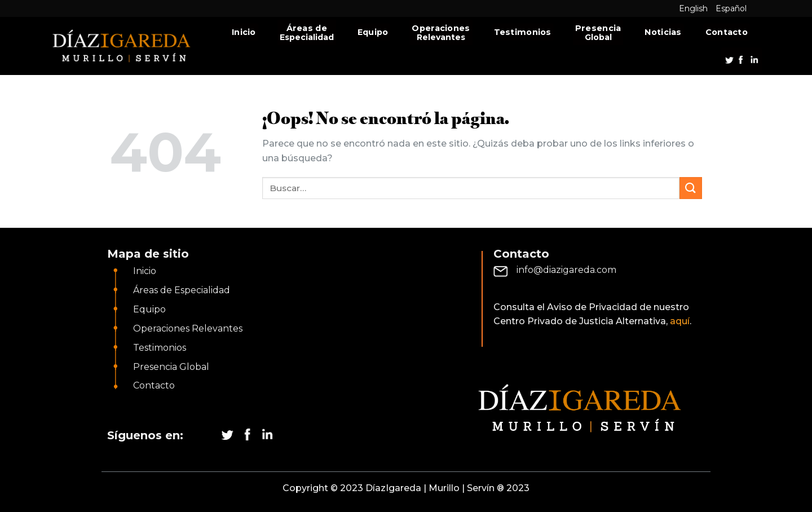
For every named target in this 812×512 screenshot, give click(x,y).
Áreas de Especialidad (182, 290)
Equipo (373, 32)
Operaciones (441, 28)
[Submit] (691, 188)
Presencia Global (171, 367)
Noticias (663, 32)
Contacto (727, 32)
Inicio (244, 32)
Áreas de (307, 28)
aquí (680, 321)
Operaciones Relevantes (188, 328)
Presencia (598, 28)
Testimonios (523, 32)
